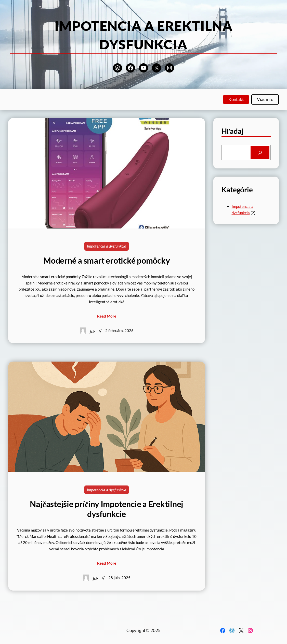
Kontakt (236, 99)
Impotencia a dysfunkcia (107, 246)
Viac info (265, 99)
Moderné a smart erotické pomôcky (107, 261)
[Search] (260, 153)
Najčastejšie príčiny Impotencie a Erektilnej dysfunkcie (107, 509)
